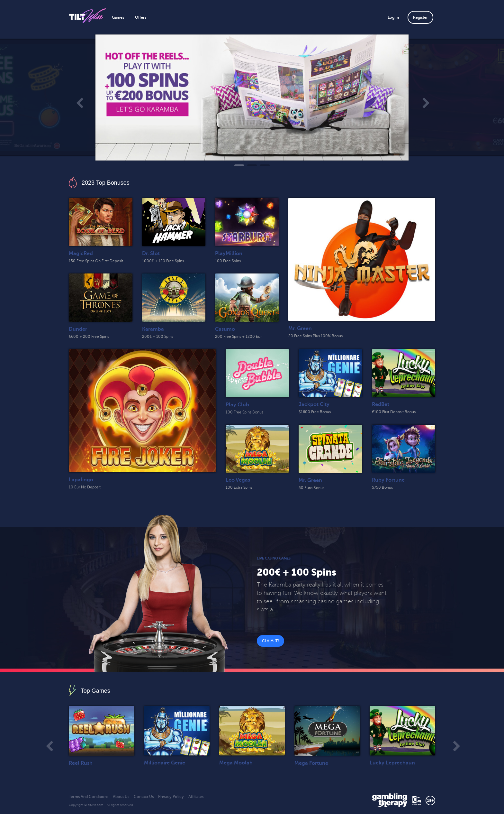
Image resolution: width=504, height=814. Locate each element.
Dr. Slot (151, 254)
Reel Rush (81, 763)
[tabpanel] (252, 97)
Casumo (225, 329)
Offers (141, 17)
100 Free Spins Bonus (244, 412)
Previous (79, 101)
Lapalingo (81, 480)
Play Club (237, 405)
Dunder (78, 329)
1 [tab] (239, 165)
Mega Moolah (236, 763)
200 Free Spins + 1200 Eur (238, 337)
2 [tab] (252, 165)
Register (420, 17)
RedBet (381, 404)
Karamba (153, 329)
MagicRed (81, 254)
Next (425, 101)
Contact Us (144, 797)
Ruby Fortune (388, 480)
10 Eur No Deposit (85, 487)
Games (118, 17)
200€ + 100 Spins (158, 337)
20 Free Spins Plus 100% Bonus (315, 336)
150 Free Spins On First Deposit (96, 261)
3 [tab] (265, 165)
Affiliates (196, 797)
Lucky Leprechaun (392, 763)
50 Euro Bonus (311, 488)
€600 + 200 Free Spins (89, 337)
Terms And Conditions (89, 797)
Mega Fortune (311, 763)
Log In (393, 17)
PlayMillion (229, 254)
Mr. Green (300, 328)
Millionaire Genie (165, 763)
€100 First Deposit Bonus (394, 412)
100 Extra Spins (239, 487)
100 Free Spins (228, 261)
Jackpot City (314, 404)
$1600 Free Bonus (315, 412)
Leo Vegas (238, 480)
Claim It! (270, 641)
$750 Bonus (382, 487)
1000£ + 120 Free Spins (163, 261)
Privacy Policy (171, 797)
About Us (121, 797)
